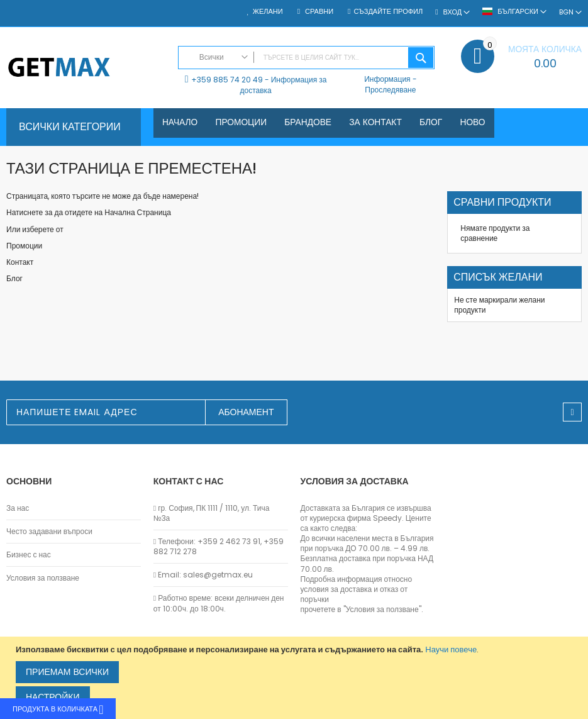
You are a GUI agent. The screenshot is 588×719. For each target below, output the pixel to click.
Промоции (24, 246)
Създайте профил (388, 12)
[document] (296, 678)
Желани (268, 12)
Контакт (20, 262)
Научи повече (451, 649)
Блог (14, 278)
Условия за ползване (43, 578)
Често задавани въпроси (49, 532)
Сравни (318, 12)
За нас (18, 508)
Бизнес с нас (29, 555)
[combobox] (307, 58)
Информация (387, 79)
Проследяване (390, 90)
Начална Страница (138, 212)
